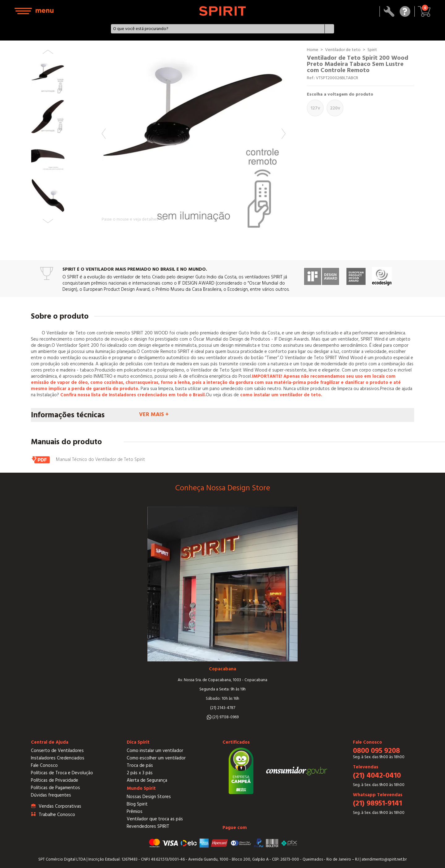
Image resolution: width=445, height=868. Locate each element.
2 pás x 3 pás (140, 773)
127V (315, 108)
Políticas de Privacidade (55, 780)
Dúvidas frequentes (51, 795)
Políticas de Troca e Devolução (62, 773)
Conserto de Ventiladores (57, 751)
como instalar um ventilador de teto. (281, 395)
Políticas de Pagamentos (55, 788)
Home (313, 50)
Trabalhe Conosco (57, 815)
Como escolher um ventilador (156, 758)
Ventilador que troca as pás (155, 819)
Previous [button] (104, 134)
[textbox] (218, 29)
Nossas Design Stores (149, 797)
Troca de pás (140, 765)
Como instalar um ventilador (155, 751)
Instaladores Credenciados (58, 758)
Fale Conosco (44, 765)
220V (335, 108)
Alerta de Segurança (147, 780)
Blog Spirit (137, 804)
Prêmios (135, 812)
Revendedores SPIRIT (148, 826)
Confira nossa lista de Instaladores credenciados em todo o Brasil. (133, 395)
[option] (194, 139)
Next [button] (284, 134)
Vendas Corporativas (60, 806)
